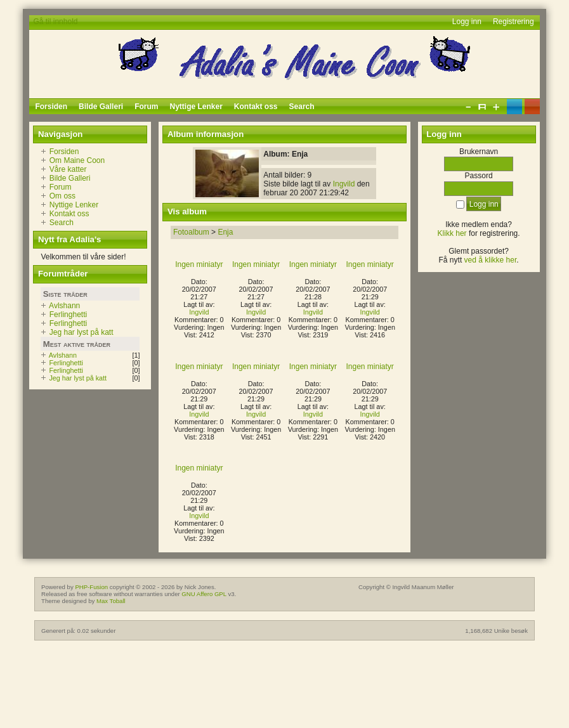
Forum (61, 187)
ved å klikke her (491, 260)
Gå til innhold (55, 22)
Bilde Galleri (70, 178)
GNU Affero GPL (204, 594)
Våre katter (68, 169)
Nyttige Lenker (74, 205)
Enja (225, 232)
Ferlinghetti (68, 315)
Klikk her (452, 233)
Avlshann (64, 306)
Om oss (62, 196)
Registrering (513, 22)
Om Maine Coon (77, 160)
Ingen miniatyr (199, 264)
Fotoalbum (191, 232)
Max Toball (111, 601)
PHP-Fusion (91, 587)
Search (62, 223)
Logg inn (467, 22)
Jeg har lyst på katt (82, 332)
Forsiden (64, 152)
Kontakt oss (69, 214)
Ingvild (344, 184)
